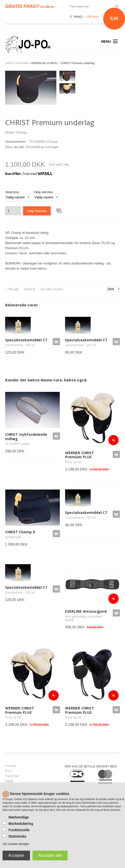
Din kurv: (93, 17)
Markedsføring (21, 824)
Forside (11, 766)
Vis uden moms (51, 289)
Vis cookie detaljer (16, 844)
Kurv (9, 771)
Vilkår (9, 781)
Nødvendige (19, 817)
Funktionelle (19, 830)
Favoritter (12, 776)
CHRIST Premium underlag (77, 63)
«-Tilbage (12, 289)
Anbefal (29, 289)
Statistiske (17, 836)
